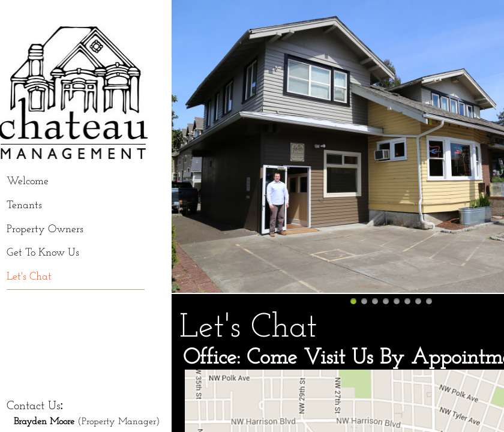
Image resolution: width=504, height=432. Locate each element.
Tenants (24, 205)
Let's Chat (29, 277)
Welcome (28, 181)
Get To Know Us (43, 253)
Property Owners (45, 229)
